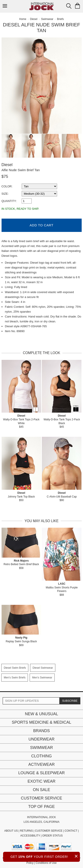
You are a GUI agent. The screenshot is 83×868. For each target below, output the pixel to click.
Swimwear (41, 748)
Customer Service (41, 798)
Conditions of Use (46, 863)
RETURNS (26, 831)
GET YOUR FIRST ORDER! (45, 856)
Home (23, 19)
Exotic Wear (41, 781)
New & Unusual (41, 714)
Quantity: (9, 201)
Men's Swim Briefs (15, 678)
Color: (7, 186)
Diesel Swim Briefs (15, 668)
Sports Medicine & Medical (41, 722)
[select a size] (39, 194)
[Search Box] (69, 6)
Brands (41, 731)
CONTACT (71, 831)
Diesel (7, 165)
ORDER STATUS (52, 836)
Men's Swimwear (42, 678)
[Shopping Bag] (77, 6)
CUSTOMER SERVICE (49, 831)
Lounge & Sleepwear (41, 773)
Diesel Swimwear (43, 668)
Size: (5, 194)
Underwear (42, 739)
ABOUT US (11, 831)
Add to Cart (41, 225)
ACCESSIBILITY (30, 836)
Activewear (41, 764)
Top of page (41, 807)
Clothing (41, 756)
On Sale (41, 790)
